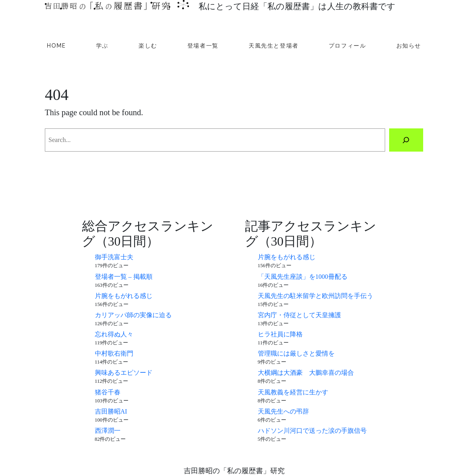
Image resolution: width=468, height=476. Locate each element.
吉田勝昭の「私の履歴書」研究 (234, 471)
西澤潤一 (108, 431)
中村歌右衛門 (114, 353)
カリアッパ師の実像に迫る (133, 315)
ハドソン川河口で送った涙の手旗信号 (312, 431)
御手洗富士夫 (114, 257)
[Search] (406, 140)
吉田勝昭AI (111, 411)
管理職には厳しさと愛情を (296, 353)
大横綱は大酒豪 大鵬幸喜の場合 (306, 373)
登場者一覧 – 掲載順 (124, 277)
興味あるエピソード (124, 373)
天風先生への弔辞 (283, 411)
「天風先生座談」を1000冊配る (303, 277)
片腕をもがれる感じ (124, 296)
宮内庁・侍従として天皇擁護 (299, 315)
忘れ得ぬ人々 (114, 334)
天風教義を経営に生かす (293, 392)
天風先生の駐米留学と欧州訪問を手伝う (315, 296)
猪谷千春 (108, 392)
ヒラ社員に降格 (280, 334)
